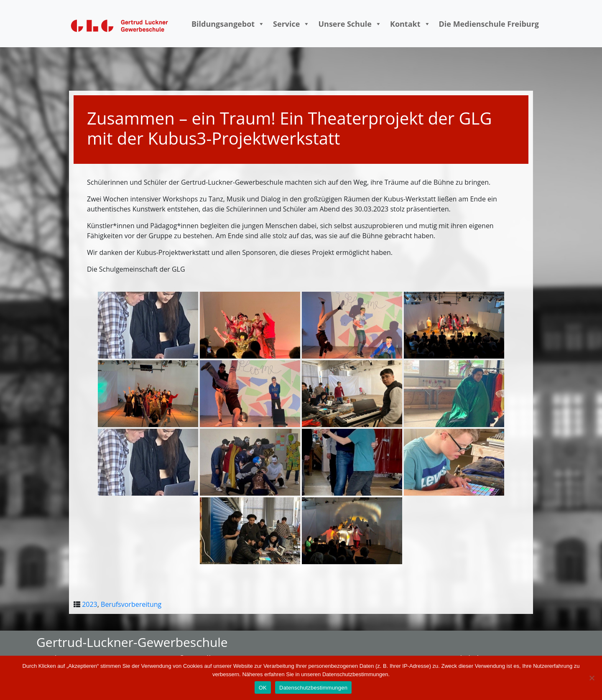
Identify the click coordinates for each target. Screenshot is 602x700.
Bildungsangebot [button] (228, 24)
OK (263, 688)
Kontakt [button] (410, 24)
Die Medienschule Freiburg (489, 24)
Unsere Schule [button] (350, 24)
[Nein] (592, 678)
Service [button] (291, 24)
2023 (90, 604)
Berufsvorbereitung (131, 604)
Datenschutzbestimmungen (313, 688)
